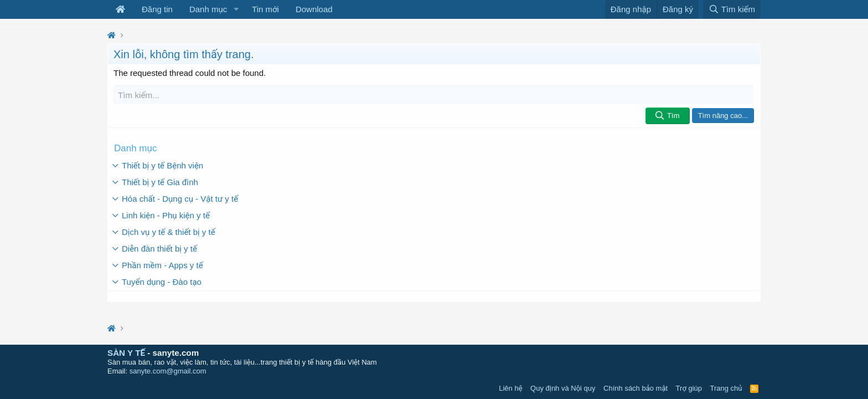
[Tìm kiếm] (434, 95)
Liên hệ (510, 388)
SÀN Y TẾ (126, 353)
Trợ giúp (689, 388)
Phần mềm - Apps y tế (162, 265)
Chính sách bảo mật (635, 388)
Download (314, 9)
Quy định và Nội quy (563, 388)
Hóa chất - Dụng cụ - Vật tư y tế (180, 199)
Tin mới (265, 9)
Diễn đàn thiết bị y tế (159, 249)
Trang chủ (726, 388)
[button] (236, 9)
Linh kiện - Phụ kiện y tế (166, 215)
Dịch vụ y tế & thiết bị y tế (169, 232)
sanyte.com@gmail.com (168, 371)
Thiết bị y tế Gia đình (160, 182)
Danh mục (208, 9)
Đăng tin (157, 9)
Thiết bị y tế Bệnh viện (162, 165)
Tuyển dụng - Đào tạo (162, 282)
